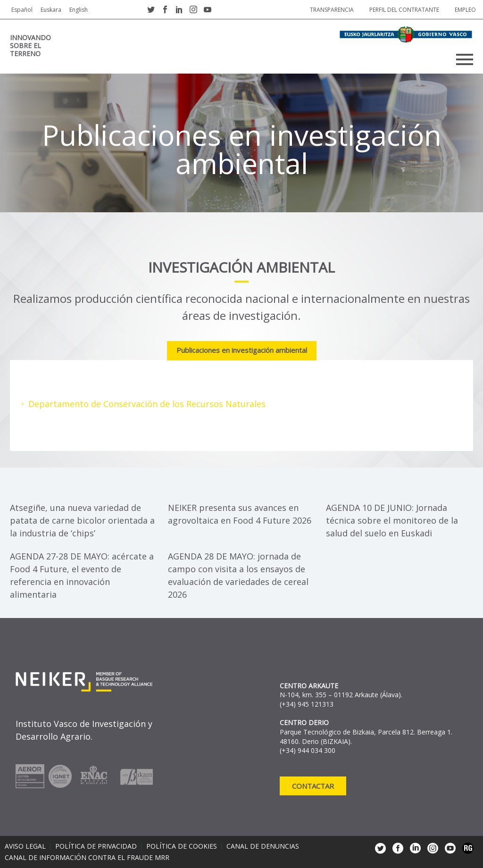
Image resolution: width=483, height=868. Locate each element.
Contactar (313, 786)
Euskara (51, 10)
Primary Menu (465, 59)
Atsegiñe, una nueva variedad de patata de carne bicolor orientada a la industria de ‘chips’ (82, 520)
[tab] (242, 351)
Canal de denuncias (263, 846)
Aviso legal (25, 846)
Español (22, 10)
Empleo (465, 10)
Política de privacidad (96, 846)
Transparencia (332, 10)
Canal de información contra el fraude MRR (87, 858)
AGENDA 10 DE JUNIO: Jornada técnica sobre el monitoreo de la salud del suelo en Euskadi (392, 520)
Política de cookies (182, 846)
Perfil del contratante (404, 10)
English (79, 10)
